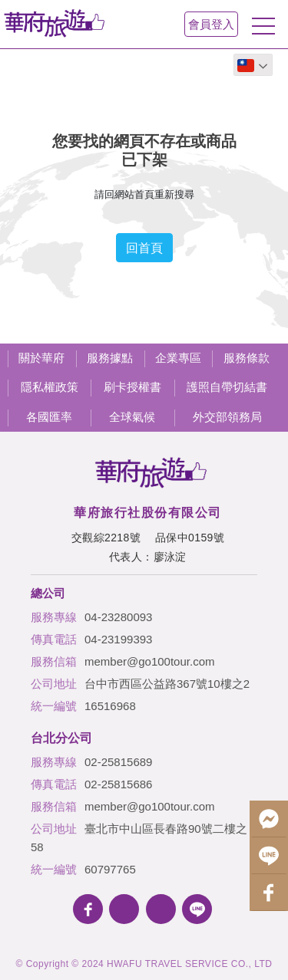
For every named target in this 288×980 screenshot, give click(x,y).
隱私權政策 (50, 387)
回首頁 (144, 248)
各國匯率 (49, 417)
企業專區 (178, 358)
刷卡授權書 (132, 387)
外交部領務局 (227, 417)
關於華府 (41, 358)
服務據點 (110, 358)
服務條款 (247, 358)
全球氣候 (132, 417)
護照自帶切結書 (227, 387)
